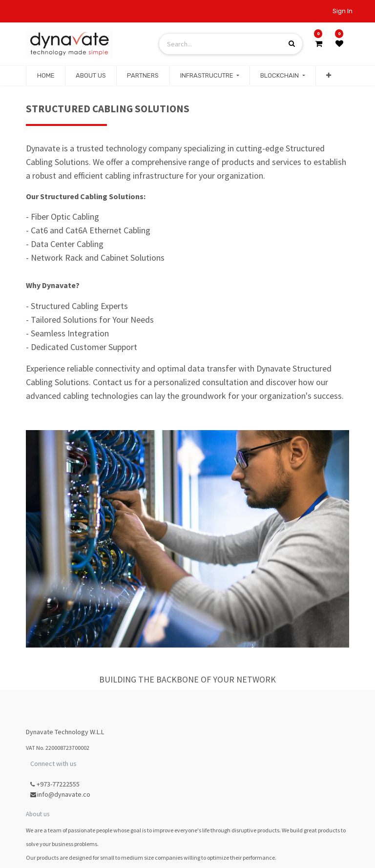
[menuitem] (45, 76)
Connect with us (53, 764)
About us (38, 814)
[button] (329, 76)
